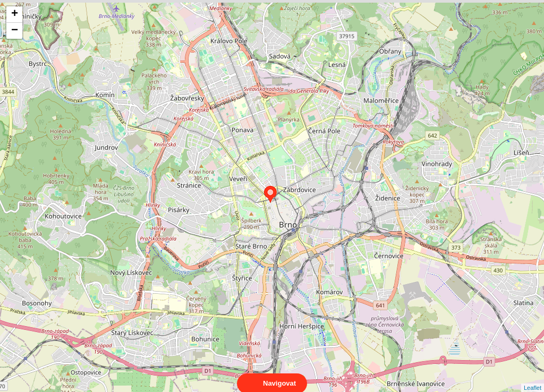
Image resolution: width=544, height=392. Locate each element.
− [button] (15, 31)
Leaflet (533, 378)
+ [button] (15, 14)
